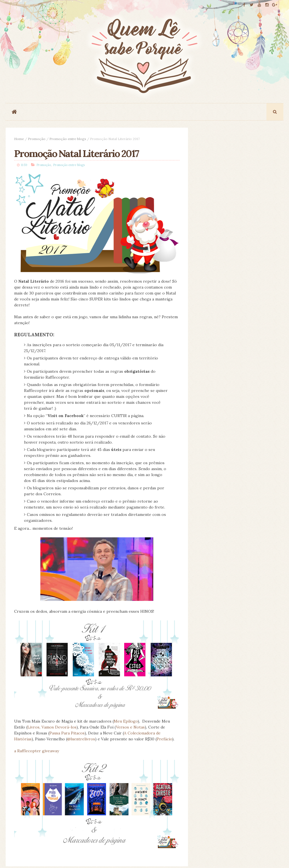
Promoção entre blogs (68, 139)
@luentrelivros (81, 739)
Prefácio (164, 739)
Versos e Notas (130, 727)
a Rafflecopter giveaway (37, 751)
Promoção (37, 139)
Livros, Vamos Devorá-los (52, 727)
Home (19, 139)
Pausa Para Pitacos (67, 733)
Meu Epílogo (126, 721)
